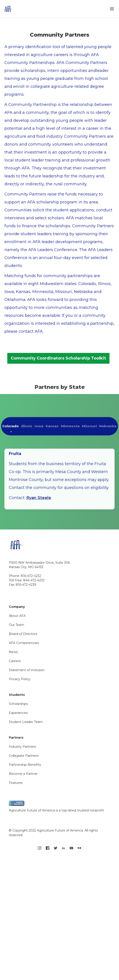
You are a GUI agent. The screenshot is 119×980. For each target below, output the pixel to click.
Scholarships (18, 704)
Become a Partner (23, 774)
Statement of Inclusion (27, 670)
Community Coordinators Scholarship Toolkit (58, 362)
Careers (15, 661)
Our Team (16, 625)
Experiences (18, 713)
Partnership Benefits (25, 765)
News (13, 652)
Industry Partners (22, 747)
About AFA (17, 616)
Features (16, 783)
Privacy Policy (20, 679)
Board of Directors (23, 634)
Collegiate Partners (24, 756)
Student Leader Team (26, 722)
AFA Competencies (24, 643)
